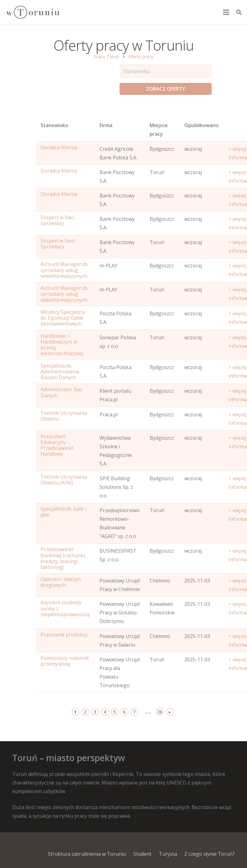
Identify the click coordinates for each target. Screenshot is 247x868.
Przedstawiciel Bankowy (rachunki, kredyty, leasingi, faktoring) (63, 558)
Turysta (168, 854)
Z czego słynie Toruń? (210, 854)
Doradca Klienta (59, 147)
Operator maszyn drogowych (61, 582)
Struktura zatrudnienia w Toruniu (87, 854)
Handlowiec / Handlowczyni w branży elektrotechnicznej (62, 345)
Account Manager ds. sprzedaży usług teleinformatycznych (65, 270)
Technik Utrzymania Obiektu (64, 416)
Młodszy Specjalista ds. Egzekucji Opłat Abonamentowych (63, 318)
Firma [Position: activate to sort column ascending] (106, 125)
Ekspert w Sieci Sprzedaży (58, 220)
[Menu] (226, 12)
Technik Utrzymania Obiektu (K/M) (64, 480)
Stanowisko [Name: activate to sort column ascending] (54, 125)
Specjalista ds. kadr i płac (63, 512)
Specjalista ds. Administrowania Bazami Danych (60, 372)
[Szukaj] (239, 12)
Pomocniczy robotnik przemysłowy (65, 661)
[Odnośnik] (33, 12)
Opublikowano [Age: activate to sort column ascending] (202, 125)
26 (160, 712)
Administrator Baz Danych (61, 392)
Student (142, 854)
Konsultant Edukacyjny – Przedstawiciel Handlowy (57, 445)
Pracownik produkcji (64, 635)
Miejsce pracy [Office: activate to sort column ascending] (159, 130)
